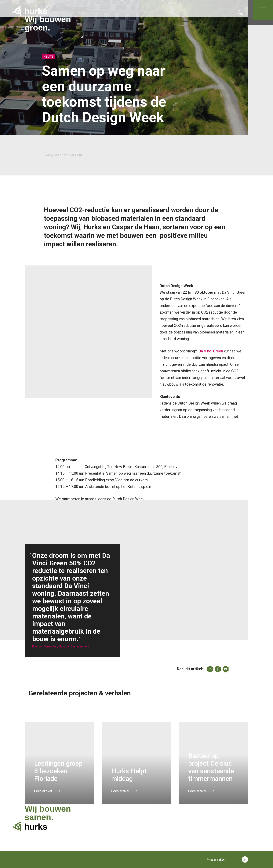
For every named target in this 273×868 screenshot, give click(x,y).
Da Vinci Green (211, 351)
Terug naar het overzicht (63, 155)
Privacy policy (216, 860)
